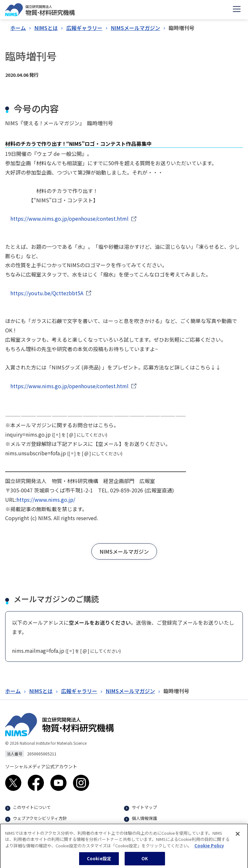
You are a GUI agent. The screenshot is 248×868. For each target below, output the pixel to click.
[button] (124, 551)
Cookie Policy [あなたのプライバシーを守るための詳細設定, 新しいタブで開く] (209, 848)
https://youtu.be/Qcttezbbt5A (47, 293)
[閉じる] (238, 836)
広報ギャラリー (84, 28)
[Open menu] (237, 10)
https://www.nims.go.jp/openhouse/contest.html (69, 218)
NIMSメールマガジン (135, 28)
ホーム (18, 28)
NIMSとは (46, 28)
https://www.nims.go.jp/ (46, 500)
